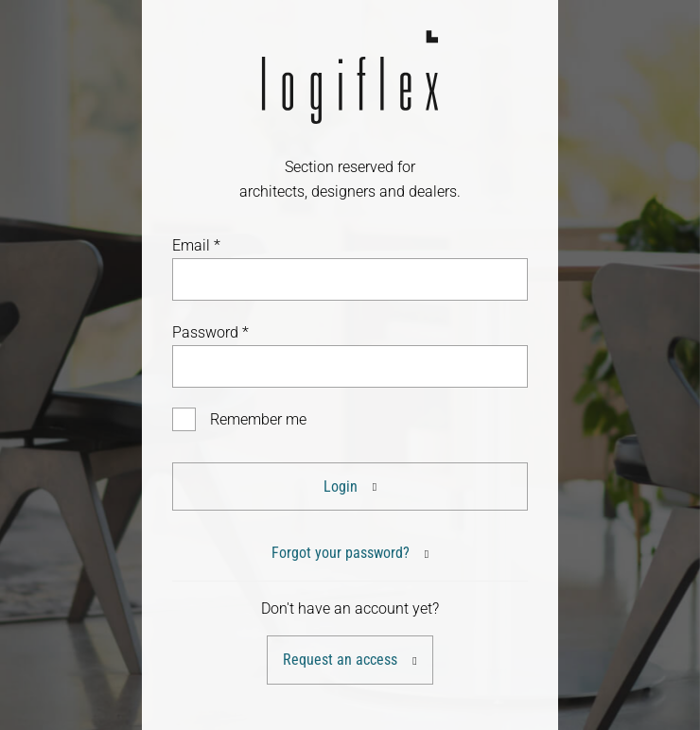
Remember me (258, 419)
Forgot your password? (341, 553)
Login (341, 487)
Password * (210, 332)
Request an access (340, 660)
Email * (196, 245)
